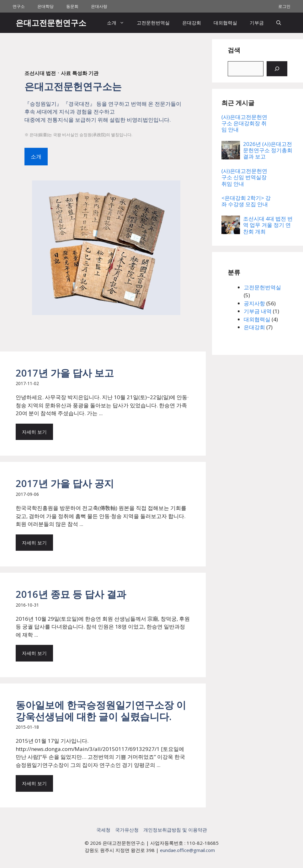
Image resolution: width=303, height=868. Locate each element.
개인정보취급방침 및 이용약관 (175, 830)
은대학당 (45, 6)
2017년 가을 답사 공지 (65, 483)
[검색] (277, 69)
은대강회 (192, 23)
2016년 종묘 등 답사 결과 (71, 594)
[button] (279, 23)
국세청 (103, 830)
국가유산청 (127, 830)
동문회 (72, 6)
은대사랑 (99, 6)
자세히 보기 (34, 432)
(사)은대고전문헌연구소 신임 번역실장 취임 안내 (244, 177)
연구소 (19, 6)
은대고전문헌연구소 (51, 23)
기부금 (257, 23)
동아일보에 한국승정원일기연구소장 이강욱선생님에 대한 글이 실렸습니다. (101, 711)
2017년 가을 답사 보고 (65, 373)
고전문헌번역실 (153, 23)
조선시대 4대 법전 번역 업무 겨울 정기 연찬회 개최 (268, 225)
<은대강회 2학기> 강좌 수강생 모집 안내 (246, 201)
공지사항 (254, 303)
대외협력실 (225, 23)
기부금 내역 (258, 311)
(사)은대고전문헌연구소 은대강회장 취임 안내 (244, 123)
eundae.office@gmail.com (187, 850)
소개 (119, 23)
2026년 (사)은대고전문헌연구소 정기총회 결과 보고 (268, 150)
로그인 (284, 6)
